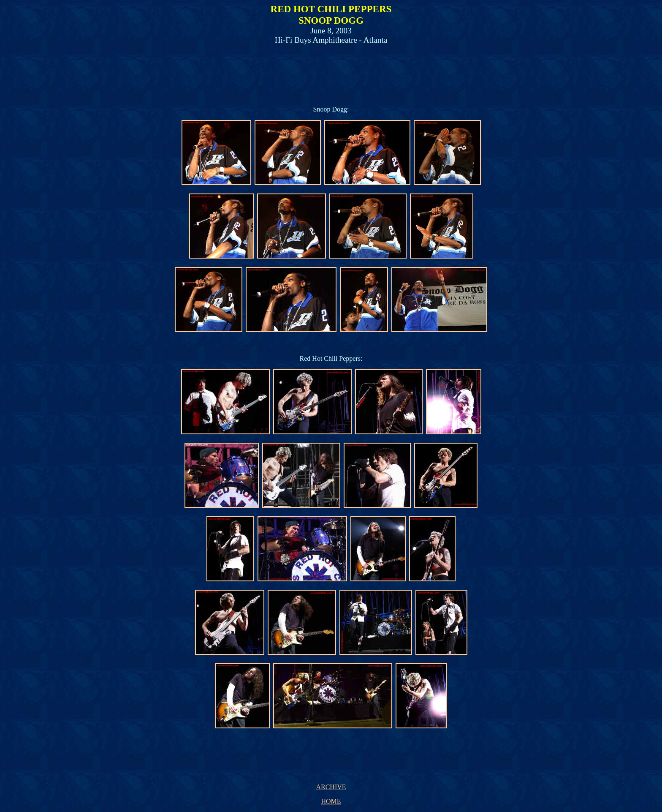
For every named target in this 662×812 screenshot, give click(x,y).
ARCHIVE (331, 787)
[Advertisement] (329, 71)
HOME (331, 801)
